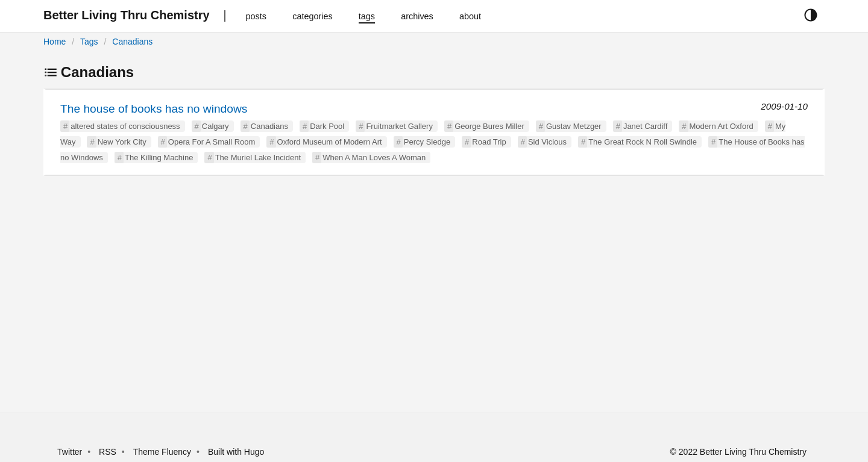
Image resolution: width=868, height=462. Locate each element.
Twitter (70, 452)
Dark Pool (327, 126)
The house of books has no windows (154, 109)
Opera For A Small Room (212, 142)
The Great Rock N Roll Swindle (643, 142)
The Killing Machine (159, 158)
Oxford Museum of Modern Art (330, 142)
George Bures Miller (489, 126)
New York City (122, 142)
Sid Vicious (547, 142)
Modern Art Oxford (722, 126)
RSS (108, 452)
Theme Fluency (163, 452)
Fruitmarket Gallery (399, 126)
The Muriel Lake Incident (258, 158)
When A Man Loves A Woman (374, 158)
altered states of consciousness (125, 126)
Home (55, 42)
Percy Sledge (427, 142)
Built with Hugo (236, 452)
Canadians (132, 42)
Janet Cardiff (645, 126)
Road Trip (489, 142)
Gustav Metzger (574, 126)
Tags (89, 42)
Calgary (215, 126)
